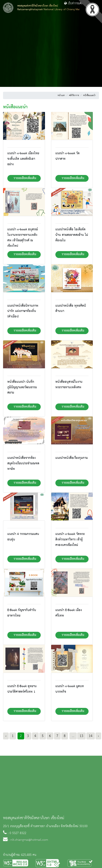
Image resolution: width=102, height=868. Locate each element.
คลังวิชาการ (74, 95)
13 (81, 736)
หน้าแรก (61, 95)
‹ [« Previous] (6, 736)
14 (91, 736)
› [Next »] (98, 736)
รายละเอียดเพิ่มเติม (25, 178)
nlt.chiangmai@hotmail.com (29, 840)
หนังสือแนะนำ (89, 95)
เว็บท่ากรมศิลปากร (77, 3)
